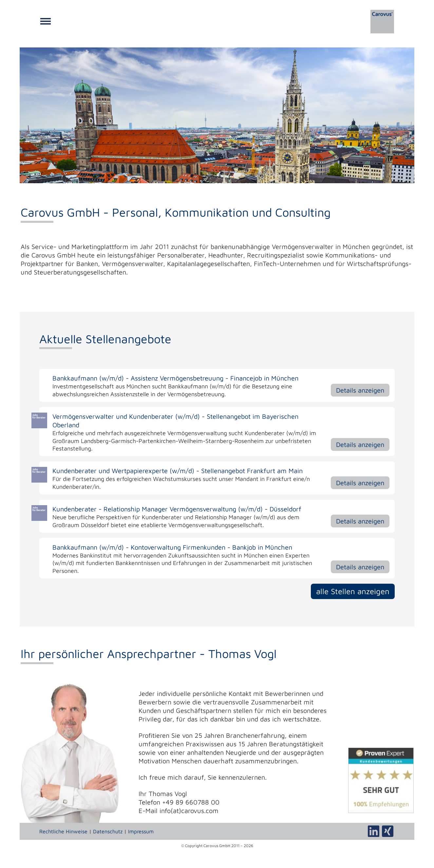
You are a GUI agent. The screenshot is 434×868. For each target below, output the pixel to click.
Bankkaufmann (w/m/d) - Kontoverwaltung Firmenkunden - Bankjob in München (172, 547)
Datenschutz (108, 831)
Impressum (141, 831)
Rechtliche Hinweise (63, 831)
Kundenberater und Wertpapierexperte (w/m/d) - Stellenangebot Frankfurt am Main (178, 471)
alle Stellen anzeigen (353, 591)
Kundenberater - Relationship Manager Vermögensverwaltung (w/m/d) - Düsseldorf (177, 509)
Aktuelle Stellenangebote (105, 339)
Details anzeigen (360, 390)
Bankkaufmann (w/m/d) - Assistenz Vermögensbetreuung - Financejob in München (175, 378)
